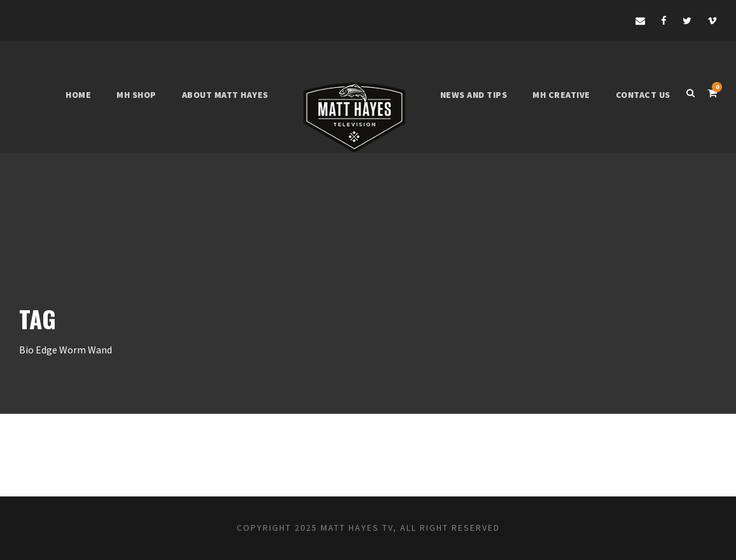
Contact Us (643, 95)
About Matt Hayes (225, 95)
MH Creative (561, 95)
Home (78, 95)
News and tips (474, 95)
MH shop (136, 95)
